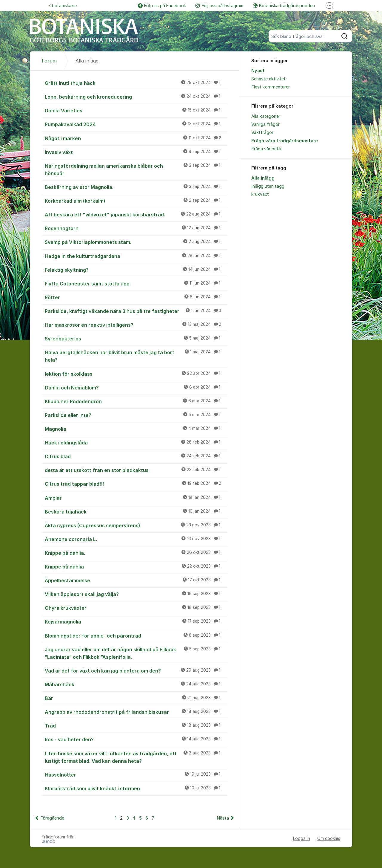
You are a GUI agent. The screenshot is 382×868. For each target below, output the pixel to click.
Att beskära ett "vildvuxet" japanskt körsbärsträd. (136, 214)
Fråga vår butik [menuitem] (267, 149)
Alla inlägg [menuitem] (263, 178)
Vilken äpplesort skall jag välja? (136, 594)
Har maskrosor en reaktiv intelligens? (136, 325)
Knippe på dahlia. (136, 553)
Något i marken (136, 138)
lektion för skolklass (136, 374)
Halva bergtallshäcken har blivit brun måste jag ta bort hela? (136, 356)
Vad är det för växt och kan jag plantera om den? (136, 670)
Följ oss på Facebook (162, 6)
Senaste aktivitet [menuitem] (268, 79)
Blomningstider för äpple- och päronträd (136, 635)
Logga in (302, 838)
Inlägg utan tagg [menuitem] (268, 186)
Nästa (223, 818)
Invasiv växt (136, 152)
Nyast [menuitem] (258, 71)
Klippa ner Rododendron (136, 401)
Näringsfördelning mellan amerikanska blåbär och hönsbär (136, 169)
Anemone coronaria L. (136, 539)
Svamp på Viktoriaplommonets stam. (136, 242)
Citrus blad (136, 456)
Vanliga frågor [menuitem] (265, 124)
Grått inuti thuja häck (136, 83)
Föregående (52, 818)
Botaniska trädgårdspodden (284, 6)
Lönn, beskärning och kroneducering (136, 97)
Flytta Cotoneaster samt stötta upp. (136, 283)
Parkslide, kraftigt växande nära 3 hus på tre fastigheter (136, 311)
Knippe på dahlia (136, 566)
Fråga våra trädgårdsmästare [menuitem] (285, 141)
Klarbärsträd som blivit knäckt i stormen (136, 788)
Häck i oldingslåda (136, 442)
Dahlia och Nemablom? (136, 387)
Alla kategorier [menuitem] (266, 116)
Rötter (136, 297)
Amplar (136, 498)
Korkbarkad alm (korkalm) (136, 201)
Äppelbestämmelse (136, 580)
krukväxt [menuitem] (260, 194)
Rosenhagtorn (136, 228)
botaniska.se (63, 6)
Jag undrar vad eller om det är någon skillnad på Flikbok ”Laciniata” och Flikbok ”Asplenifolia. (136, 653)
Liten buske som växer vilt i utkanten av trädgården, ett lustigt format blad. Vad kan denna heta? (136, 757)
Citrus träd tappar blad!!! (136, 484)
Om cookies (329, 838)
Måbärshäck (136, 684)
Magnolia (136, 429)
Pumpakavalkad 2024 (136, 124)
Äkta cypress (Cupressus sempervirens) (136, 525)
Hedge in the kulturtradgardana (136, 256)
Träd (136, 725)
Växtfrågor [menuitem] (262, 132)
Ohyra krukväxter (136, 608)
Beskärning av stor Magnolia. (136, 187)
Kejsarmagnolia (136, 621)
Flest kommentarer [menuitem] (271, 87)
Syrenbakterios (136, 338)
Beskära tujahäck (136, 511)
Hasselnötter (136, 774)
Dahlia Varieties (136, 110)
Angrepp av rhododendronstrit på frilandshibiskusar (136, 712)
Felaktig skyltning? (136, 270)
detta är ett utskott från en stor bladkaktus (136, 470)
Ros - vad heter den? (136, 739)
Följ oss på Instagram (219, 6)
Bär (136, 698)
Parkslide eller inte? (136, 415)
